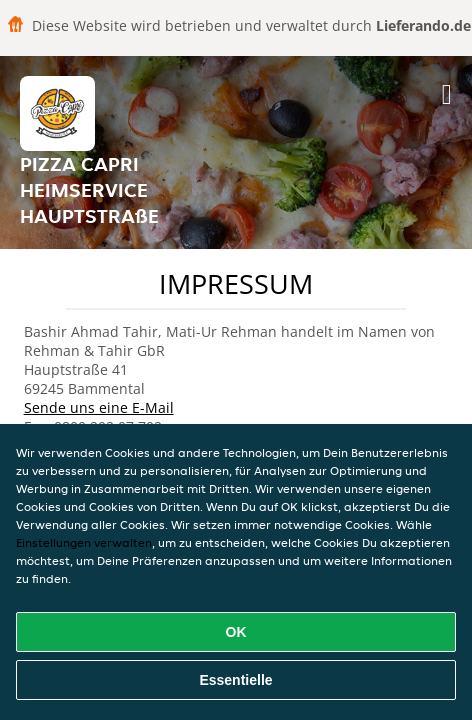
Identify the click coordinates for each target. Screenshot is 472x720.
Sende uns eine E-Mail (99, 407)
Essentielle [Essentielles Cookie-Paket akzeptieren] (235, 680)
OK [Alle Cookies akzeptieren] (236, 632)
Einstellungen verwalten (84, 542)
